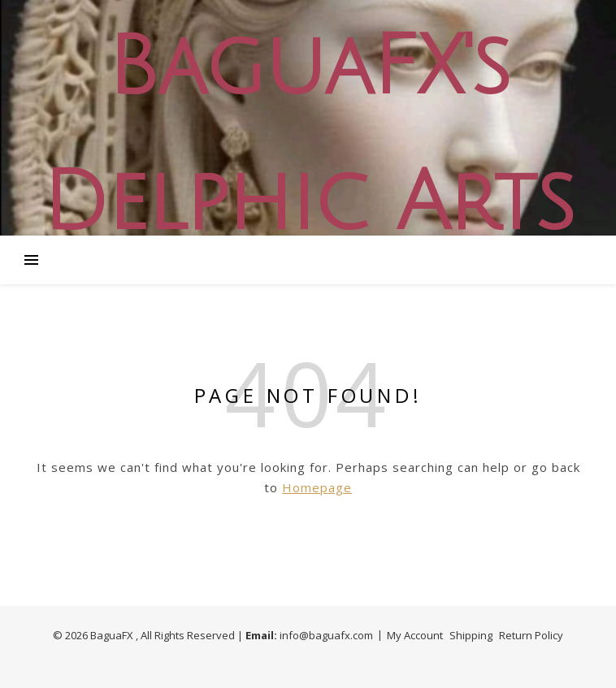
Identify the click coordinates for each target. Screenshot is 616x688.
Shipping (471, 635)
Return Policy (531, 635)
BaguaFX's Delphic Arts (308, 136)
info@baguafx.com (326, 635)
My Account (415, 635)
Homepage (317, 487)
